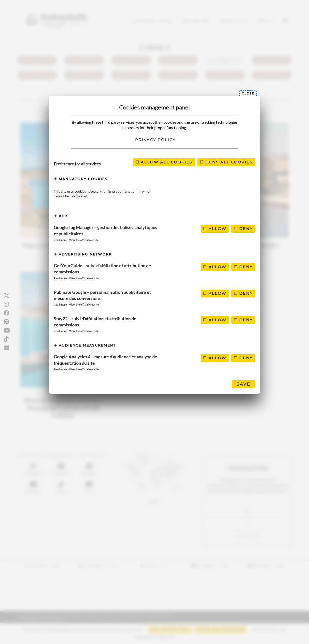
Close (248, 93)
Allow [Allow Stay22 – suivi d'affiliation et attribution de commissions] (215, 320)
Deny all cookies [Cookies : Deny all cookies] (226, 162)
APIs (61, 216)
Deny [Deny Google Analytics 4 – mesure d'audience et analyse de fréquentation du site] (243, 358)
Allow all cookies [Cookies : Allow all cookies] (164, 162)
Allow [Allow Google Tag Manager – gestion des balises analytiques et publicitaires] (215, 229)
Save (243, 384)
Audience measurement (85, 345)
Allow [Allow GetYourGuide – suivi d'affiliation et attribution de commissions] (215, 267)
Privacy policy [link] (155, 140)
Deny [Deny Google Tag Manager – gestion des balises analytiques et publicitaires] (243, 229)
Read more (60, 240)
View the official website (84, 240)
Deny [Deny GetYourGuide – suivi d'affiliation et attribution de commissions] (243, 267)
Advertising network (83, 254)
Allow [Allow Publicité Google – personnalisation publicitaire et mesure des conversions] (215, 293)
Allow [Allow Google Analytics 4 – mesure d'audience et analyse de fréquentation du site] (215, 358)
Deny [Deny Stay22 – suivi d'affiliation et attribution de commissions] (243, 320)
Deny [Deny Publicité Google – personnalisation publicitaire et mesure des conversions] (243, 293)
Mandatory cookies (81, 179)
